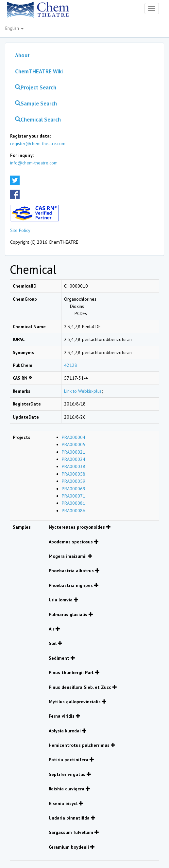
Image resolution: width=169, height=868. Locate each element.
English (14, 28)
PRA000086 (74, 511)
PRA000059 (74, 481)
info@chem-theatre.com (34, 163)
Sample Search (36, 104)
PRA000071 (74, 496)
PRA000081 (74, 503)
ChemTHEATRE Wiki (39, 71)
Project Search (36, 87)
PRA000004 (74, 437)
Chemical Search (38, 120)
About (22, 55)
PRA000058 (74, 474)
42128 (71, 365)
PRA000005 (74, 444)
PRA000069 (74, 489)
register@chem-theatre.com (38, 143)
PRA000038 (74, 466)
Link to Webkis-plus (83, 391)
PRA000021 (74, 452)
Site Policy (20, 230)
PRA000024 (74, 459)
